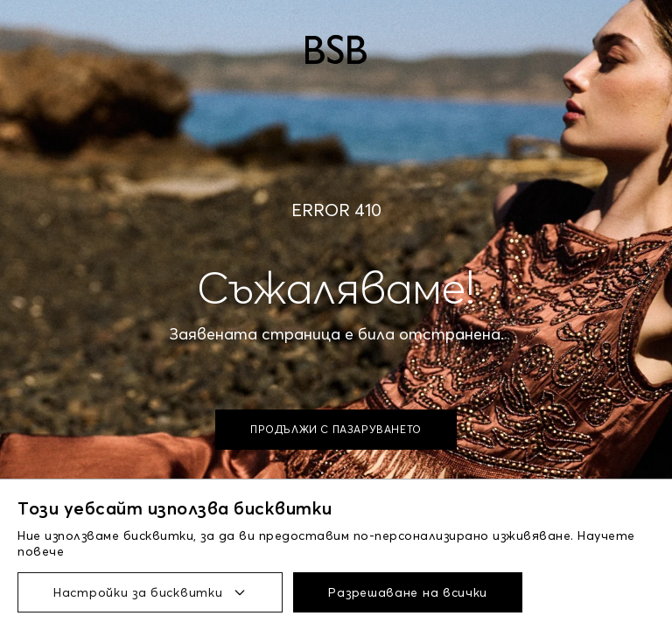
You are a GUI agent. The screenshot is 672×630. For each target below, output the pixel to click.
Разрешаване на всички (408, 592)
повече (41, 551)
